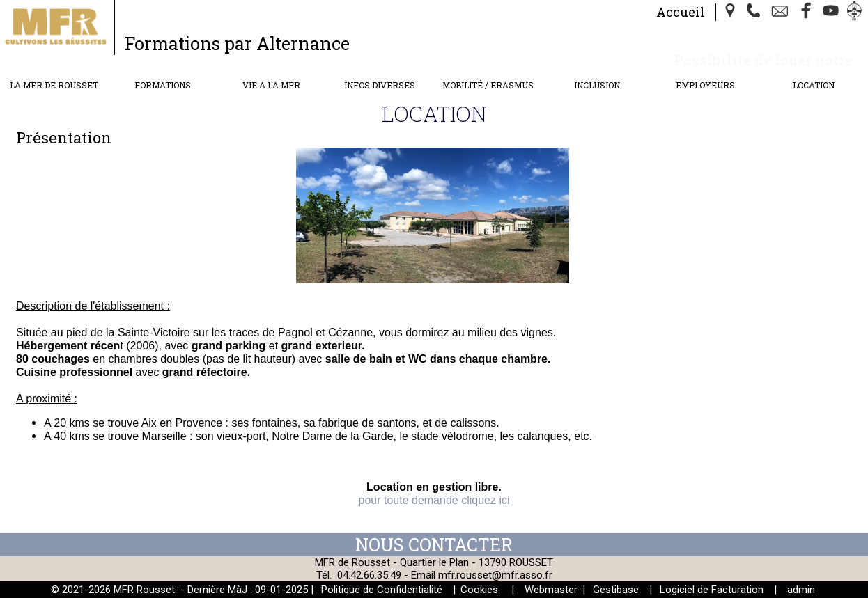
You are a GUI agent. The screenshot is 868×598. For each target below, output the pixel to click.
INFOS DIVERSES (380, 85)
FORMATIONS (163, 85)
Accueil (681, 12)
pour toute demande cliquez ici (434, 500)
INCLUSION (597, 85)
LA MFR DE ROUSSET (54, 85)
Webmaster (551, 590)
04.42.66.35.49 (369, 575)
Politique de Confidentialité (382, 590)
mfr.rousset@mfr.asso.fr (495, 575)
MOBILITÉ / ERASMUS (488, 85)
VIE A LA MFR (271, 85)
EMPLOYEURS (705, 85)
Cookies (479, 590)
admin (801, 590)
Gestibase (616, 590)
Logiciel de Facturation (712, 590)
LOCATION (814, 85)
